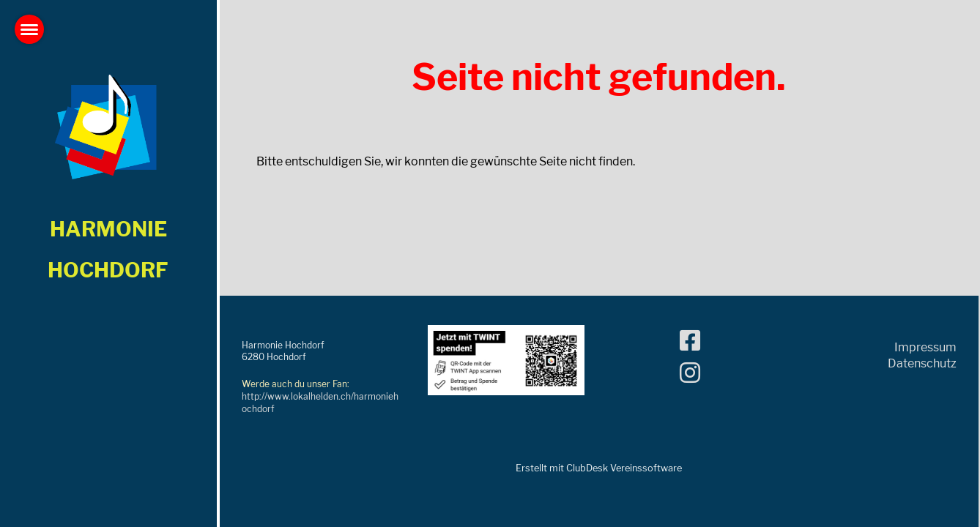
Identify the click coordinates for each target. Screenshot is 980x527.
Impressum (925, 347)
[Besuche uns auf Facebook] (690, 341)
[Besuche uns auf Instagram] (690, 373)
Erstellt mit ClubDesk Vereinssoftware (599, 468)
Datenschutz (922, 363)
